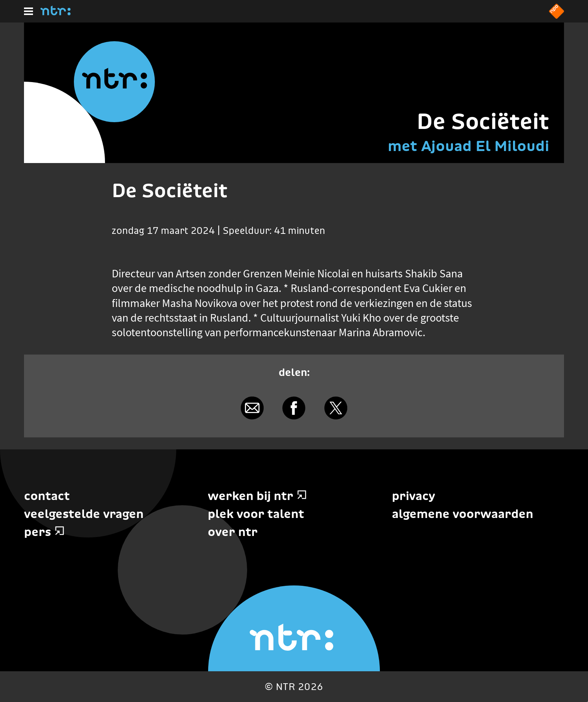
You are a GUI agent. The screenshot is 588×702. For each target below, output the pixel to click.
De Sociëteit (483, 121)
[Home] (55, 13)
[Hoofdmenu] (28, 11)
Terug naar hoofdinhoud (587, 701)
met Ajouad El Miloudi (469, 146)
